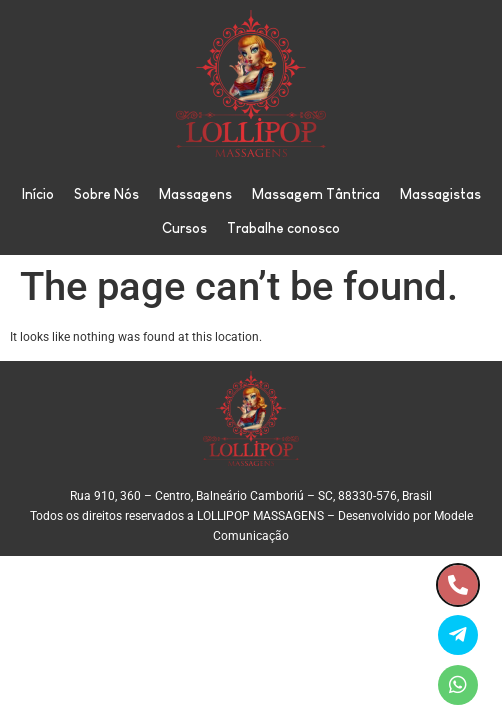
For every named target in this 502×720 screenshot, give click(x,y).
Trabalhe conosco (283, 228)
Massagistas (440, 194)
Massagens (195, 194)
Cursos (184, 228)
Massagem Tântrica (316, 194)
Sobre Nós (106, 194)
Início (38, 194)
